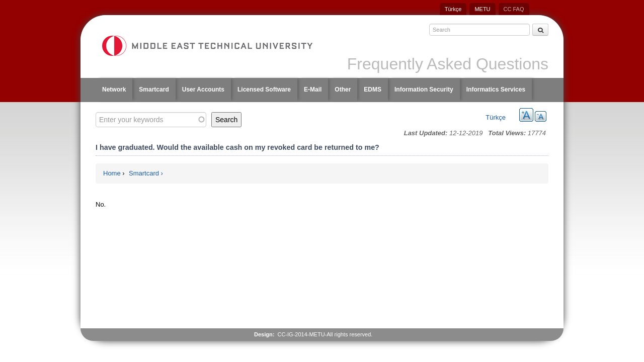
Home (112, 173)
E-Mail (313, 89)
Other (343, 89)
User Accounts (203, 89)
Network (114, 89)
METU (482, 9)
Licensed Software (264, 89)
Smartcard (154, 89)
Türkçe (453, 9)
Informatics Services (496, 89)
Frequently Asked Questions (448, 64)
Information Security (424, 89)
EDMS (373, 89)
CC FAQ (514, 9)
